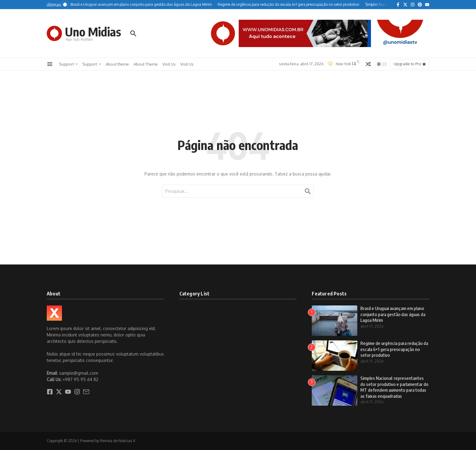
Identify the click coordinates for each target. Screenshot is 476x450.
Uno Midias (93, 32)
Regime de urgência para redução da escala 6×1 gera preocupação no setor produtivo (394, 349)
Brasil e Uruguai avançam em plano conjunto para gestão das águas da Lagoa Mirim (393, 314)
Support (68, 64)
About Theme (146, 64)
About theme (117, 64)
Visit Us (169, 64)
